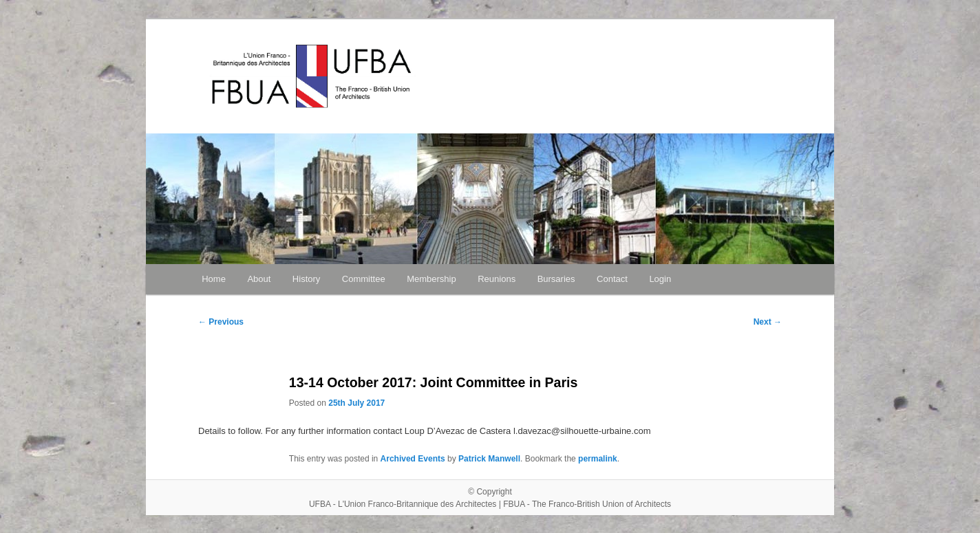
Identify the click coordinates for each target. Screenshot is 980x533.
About (259, 279)
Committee (364, 279)
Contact (612, 279)
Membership (432, 279)
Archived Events (413, 459)
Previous (221, 322)
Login (660, 279)
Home (214, 279)
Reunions (497, 279)
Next (768, 322)
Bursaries (556, 279)
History (306, 279)
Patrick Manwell (489, 459)
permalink (598, 459)
